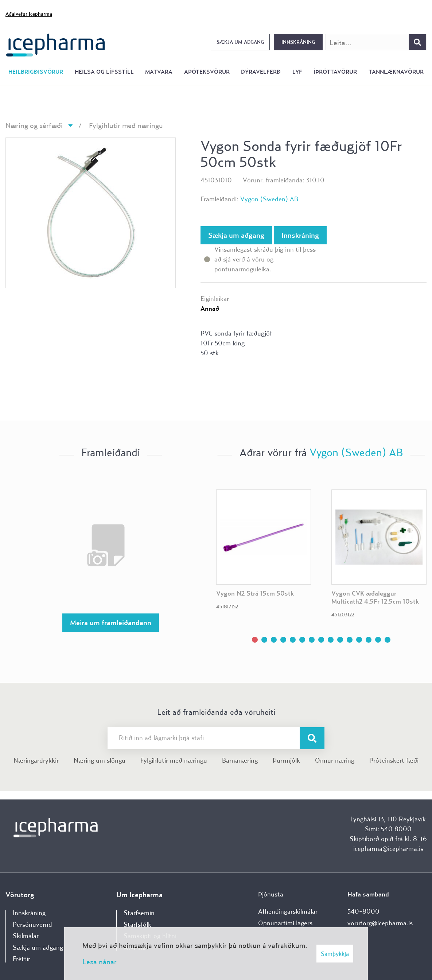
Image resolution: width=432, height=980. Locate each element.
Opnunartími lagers (285, 923)
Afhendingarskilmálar (288, 911)
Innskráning (298, 42)
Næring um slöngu (100, 760)
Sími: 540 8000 (388, 829)
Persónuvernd (32, 924)
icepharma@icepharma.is (388, 849)
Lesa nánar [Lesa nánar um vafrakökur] (100, 962)
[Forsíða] (56, 44)
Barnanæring (240, 760)
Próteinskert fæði (394, 760)
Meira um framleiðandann (111, 622)
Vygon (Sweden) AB (269, 199)
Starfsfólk (137, 924)
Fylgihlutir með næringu (126, 125)
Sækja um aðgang (240, 42)
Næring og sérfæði (34, 125)
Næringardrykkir (36, 760)
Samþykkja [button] (335, 954)
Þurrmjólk (286, 760)
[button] (255, 640)
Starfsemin (139, 913)
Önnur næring (335, 760)
